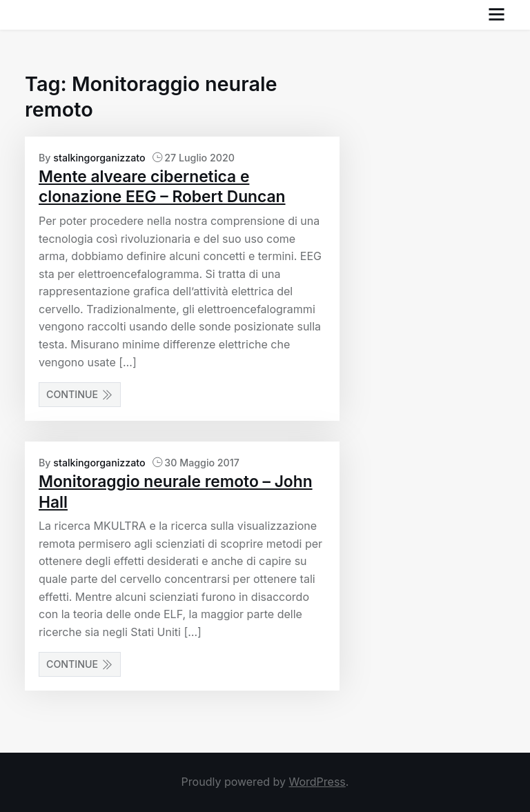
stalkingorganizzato (99, 158)
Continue (80, 395)
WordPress (317, 782)
